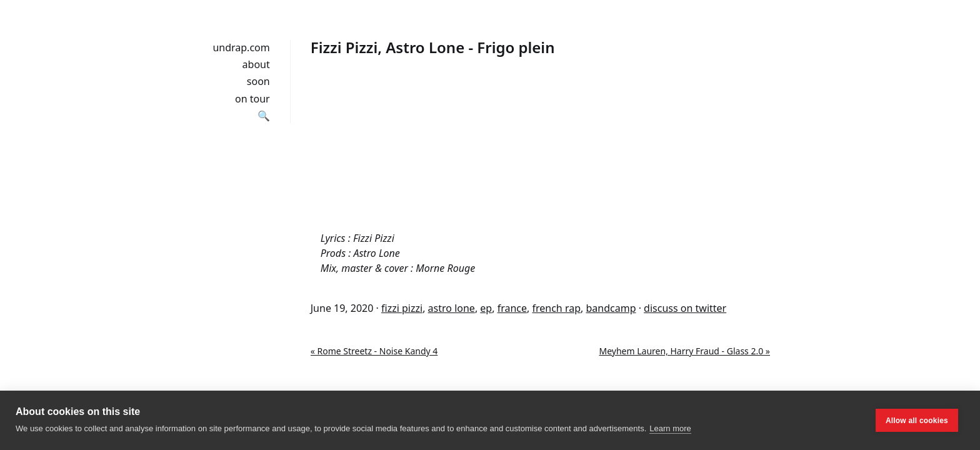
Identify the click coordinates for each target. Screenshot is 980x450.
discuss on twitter (685, 308)
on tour (252, 99)
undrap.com (241, 47)
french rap (556, 308)
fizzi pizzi (402, 308)
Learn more (670, 428)
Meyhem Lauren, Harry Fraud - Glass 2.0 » (684, 351)
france (512, 308)
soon (258, 81)
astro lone (452, 308)
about (256, 64)
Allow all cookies (917, 421)
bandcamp (611, 308)
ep (486, 308)
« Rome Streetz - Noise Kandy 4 (374, 351)
